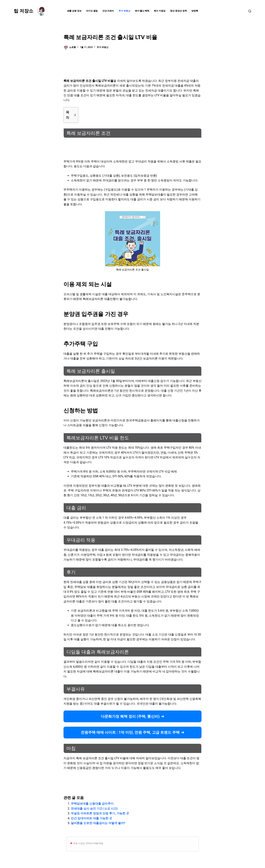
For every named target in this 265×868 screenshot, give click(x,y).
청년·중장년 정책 (178, 11)
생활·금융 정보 (74, 11)
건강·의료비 (108, 11)
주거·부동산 (124, 11)
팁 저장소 (24, 11)
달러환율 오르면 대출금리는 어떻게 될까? (98, 823)
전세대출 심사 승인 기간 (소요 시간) (94, 809)
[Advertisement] (132, 65)
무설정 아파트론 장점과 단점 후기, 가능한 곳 (100, 813)
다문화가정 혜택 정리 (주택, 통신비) (130, 716)
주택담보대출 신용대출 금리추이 (92, 804)
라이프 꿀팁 (92, 11)
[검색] (250, 11)
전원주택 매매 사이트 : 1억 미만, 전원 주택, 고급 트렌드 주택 (130, 732)
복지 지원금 (160, 11)
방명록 (195, 11)
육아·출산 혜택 (142, 11)
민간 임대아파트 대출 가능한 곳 (91, 818)
